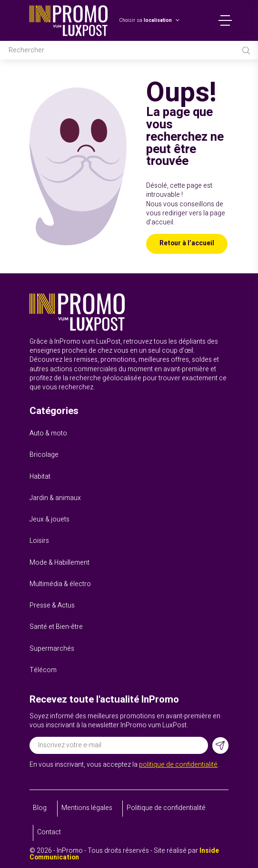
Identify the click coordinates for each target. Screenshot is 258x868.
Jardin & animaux (55, 498)
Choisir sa (145, 20)
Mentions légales (87, 808)
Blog (40, 808)
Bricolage (44, 455)
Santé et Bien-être (56, 627)
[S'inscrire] (221, 746)
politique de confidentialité (178, 765)
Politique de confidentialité (166, 808)
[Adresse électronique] (119, 745)
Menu (225, 20)
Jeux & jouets (50, 520)
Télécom (43, 670)
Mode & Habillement (60, 563)
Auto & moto (48, 434)
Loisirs (39, 541)
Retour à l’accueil (187, 243)
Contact (49, 832)
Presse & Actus (52, 606)
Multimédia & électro (60, 584)
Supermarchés (52, 649)
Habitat (40, 477)
